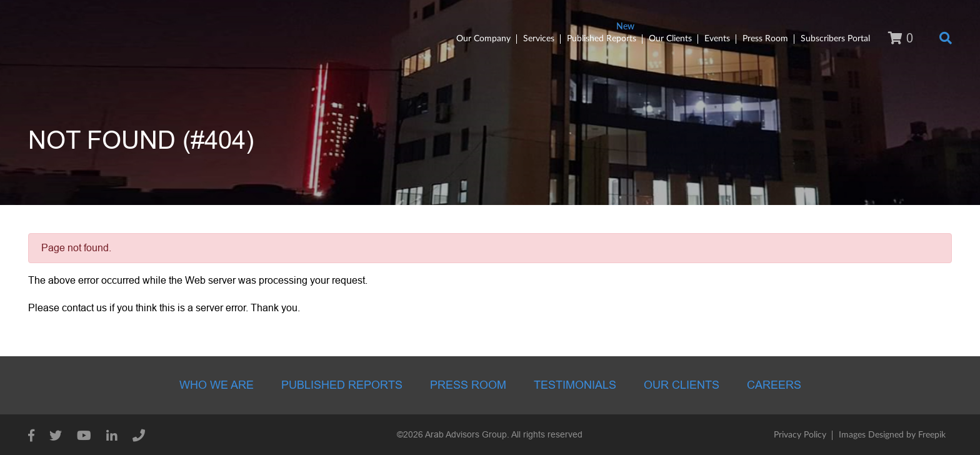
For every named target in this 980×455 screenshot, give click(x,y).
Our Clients (670, 39)
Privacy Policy (800, 435)
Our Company (483, 39)
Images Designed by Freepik (892, 435)
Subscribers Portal (835, 39)
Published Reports (602, 39)
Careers (774, 385)
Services (539, 39)
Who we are (217, 385)
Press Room (765, 39)
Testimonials (575, 385)
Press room (468, 385)
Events (717, 39)
